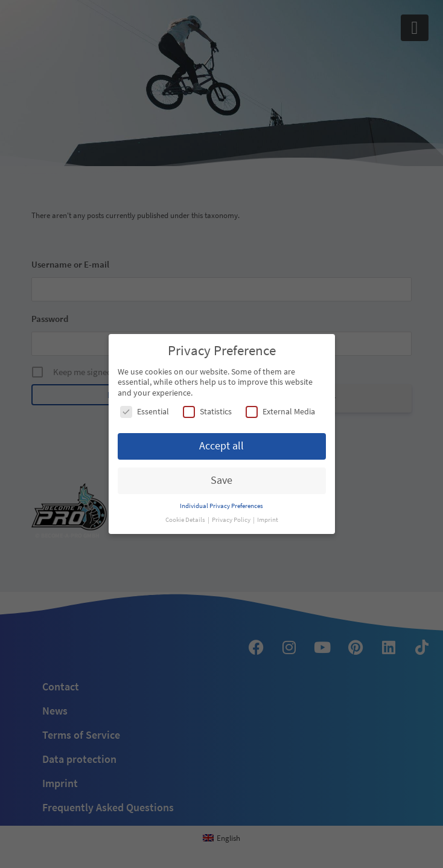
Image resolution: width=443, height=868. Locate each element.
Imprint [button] (268, 520)
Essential (145, 412)
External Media (280, 412)
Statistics (207, 412)
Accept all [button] (221, 446)
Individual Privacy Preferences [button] (221, 506)
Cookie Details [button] (186, 520)
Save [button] (221, 480)
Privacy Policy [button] (232, 520)
